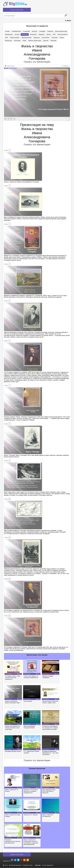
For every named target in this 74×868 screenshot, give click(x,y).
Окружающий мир (26, 38)
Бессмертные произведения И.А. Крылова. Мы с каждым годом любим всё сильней (50, 728)
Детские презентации (60, 31)
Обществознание (14, 38)
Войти (68, 21)
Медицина (41, 34)
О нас (5, 865)
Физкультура (8, 41)
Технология (53, 38)
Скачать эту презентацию (37, 62)
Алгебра (7, 31)
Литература (24, 34)
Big (18, 4)
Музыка (47, 34)
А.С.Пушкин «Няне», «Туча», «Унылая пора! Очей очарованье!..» (13, 678)
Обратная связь (28, 865)
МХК (53, 34)
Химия (24, 41)
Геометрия (49, 31)
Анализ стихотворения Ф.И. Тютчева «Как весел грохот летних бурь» (12, 728)
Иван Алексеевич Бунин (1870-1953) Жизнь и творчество (49, 791)
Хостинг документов (48, 865)
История (17, 34)
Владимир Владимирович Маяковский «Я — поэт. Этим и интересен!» (50, 753)
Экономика (52, 41)
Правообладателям (15, 865)
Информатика (9, 34)
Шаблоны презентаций (34, 41)
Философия (17, 41)
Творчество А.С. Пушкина (31, 815)
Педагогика (36, 38)
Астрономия (26, 31)
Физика (60, 38)
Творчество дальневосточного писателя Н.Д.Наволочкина (13, 842)
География (41, 31)
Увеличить (65, 66)
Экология (45, 41)
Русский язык (45, 38)
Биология (34, 31)
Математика (33, 34)
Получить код (9, 66)
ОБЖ (6, 38)
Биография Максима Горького (13, 751)
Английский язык (16, 31)
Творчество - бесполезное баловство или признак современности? (31, 791)
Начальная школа (61, 34)
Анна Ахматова (28, 701)
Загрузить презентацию (17, 10)
